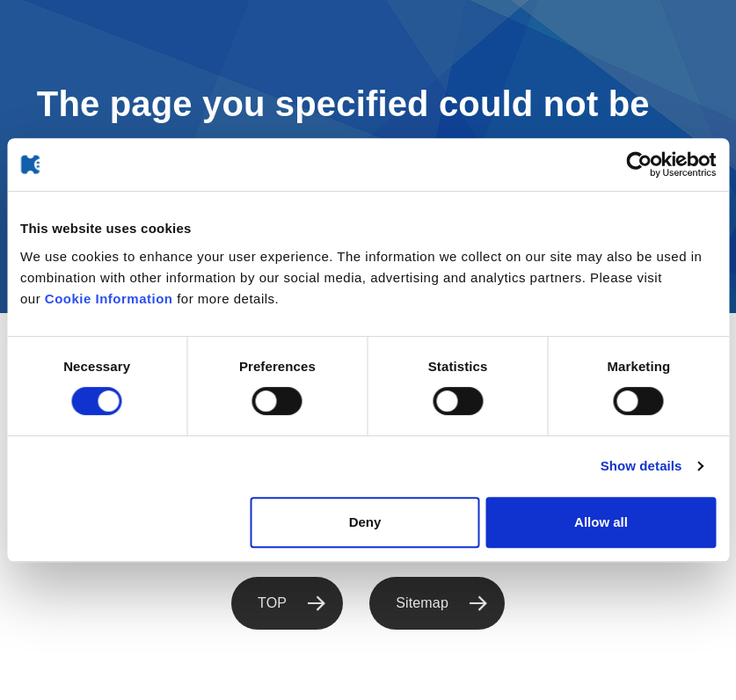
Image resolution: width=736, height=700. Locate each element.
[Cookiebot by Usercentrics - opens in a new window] (639, 164)
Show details (641, 466)
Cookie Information (109, 299)
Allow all (601, 522)
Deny (365, 522)
